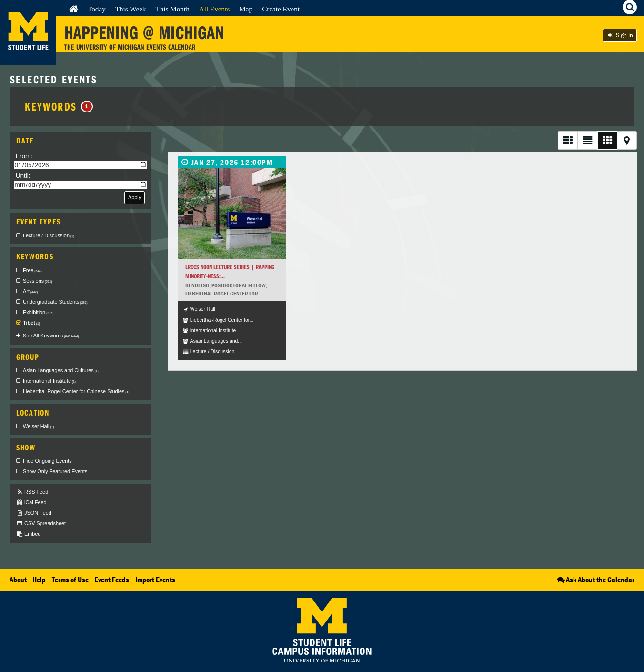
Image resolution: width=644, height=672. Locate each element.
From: (24, 156)
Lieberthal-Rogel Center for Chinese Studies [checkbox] (76, 391)
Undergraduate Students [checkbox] (55, 302)
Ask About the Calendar (595, 580)
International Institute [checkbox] (49, 381)
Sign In (620, 35)
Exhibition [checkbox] (38, 312)
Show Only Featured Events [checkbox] (55, 471)
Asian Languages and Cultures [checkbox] (61, 370)
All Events (215, 9)
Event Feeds (112, 580)
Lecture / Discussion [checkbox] (49, 235)
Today (97, 9)
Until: (23, 176)
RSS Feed (32, 492)
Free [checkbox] (32, 270)
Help (39, 580)
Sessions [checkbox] (37, 281)
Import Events (155, 580)
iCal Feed (31, 503)
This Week (131, 9)
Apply (135, 197)
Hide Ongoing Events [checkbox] (47, 461)
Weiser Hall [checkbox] (38, 426)
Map (246, 9)
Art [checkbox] (30, 291)
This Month (172, 9)
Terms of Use (70, 580)
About (18, 580)
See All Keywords (51, 336)
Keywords (59, 106)
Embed (28, 534)
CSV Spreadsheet (41, 524)
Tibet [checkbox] (31, 323)
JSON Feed (34, 513)
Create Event (281, 9)
